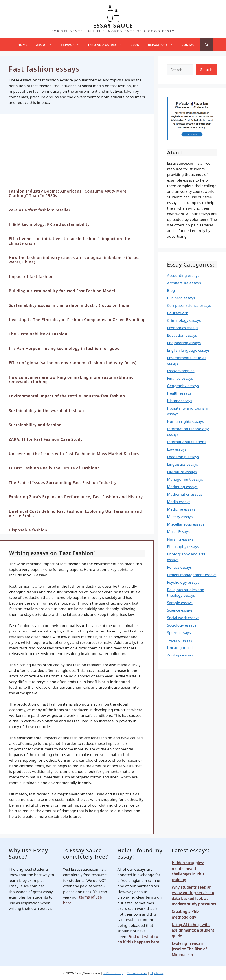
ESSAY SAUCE (113, 25)
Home (23, 45)
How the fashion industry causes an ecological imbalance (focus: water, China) (74, 260)
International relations (187, 442)
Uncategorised (180, 648)
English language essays (188, 350)
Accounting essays (183, 275)
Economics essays (183, 328)
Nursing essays (180, 539)
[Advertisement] (77, 156)
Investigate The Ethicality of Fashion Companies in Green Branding (77, 320)
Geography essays (183, 386)
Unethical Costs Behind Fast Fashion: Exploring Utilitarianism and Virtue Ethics (75, 514)
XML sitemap (113, 973)
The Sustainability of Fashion (38, 334)
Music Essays (178, 532)
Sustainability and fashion (35, 425)
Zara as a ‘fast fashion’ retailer (40, 210)
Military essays (180, 517)
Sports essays (179, 633)
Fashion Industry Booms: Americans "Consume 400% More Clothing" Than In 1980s (68, 193)
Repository (163, 45)
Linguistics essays (183, 464)
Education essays (182, 335)
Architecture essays (184, 283)
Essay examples (181, 371)
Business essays (181, 298)
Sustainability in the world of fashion (46, 411)
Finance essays (180, 378)
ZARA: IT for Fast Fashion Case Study (46, 439)
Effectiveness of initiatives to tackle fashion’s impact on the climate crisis (69, 241)
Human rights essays (185, 421)
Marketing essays (182, 487)
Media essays (179, 502)
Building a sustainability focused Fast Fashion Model (62, 291)
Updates (157, 973)
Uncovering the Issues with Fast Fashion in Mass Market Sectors (74, 454)
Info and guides (107, 45)
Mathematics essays (185, 494)
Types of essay (180, 640)
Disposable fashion (28, 530)
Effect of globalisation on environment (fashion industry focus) (73, 363)
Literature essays (182, 472)
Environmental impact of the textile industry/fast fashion (67, 396)
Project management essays (192, 575)
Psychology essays (183, 582)
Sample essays (180, 603)
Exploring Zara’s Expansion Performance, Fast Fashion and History (76, 497)
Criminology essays (184, 320)
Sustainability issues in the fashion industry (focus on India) (70, 305)
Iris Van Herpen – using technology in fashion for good (64, 348)
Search (206, 70)
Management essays (185, 479)
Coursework (178, 313)
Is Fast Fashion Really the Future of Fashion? (54, 468)
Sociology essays (182, 625)
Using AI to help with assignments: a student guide (193, 930)
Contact (189, 45)
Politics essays (179, 567)
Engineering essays (184, 343)
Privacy (72, 45)
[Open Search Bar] (207, 45)
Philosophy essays (183, 547)
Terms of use (137, 973)
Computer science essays (189, 305)
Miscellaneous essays (186, 524)
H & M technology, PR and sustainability (49, 224)
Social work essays (183, 618)
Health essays (179, 393)
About (46, 45)
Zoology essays (180, 655)
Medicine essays (181, 509)
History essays (180, 401)
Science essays (180, 610)
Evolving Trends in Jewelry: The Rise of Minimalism (189, 949)
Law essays (177, 449)
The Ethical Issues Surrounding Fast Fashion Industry (63, 483)
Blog (135, 45)
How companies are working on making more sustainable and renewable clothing (71, 380)
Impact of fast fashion (31, 277)
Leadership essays (183, 457)
